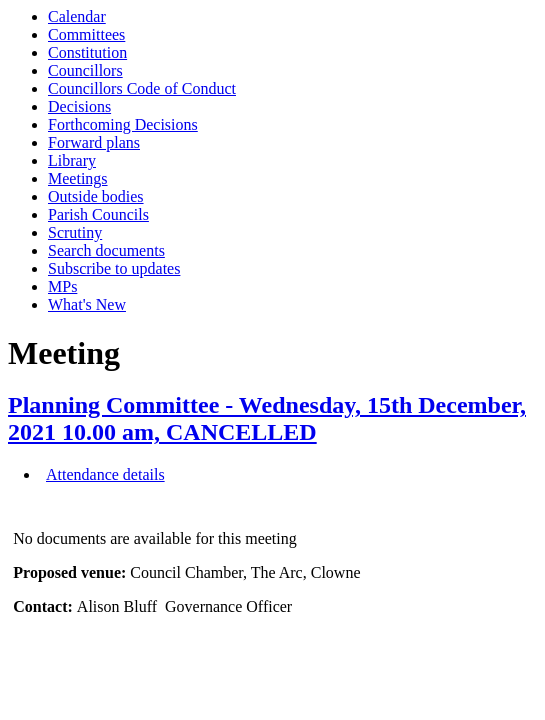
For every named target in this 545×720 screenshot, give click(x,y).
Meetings (78, 178)
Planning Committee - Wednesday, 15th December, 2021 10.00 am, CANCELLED (267, 418)
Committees (86, 34)
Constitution (87, 52)
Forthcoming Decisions (123, 124)
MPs (62, 286)
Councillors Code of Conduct (142, 88)
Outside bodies (96, 196)
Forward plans (94, 142)
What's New (87, 304)
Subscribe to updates (114, 268)
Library (72, 160)
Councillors (85, 70)
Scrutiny (75, 232)
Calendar (77, 16)
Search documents (106, 250)
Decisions (79, 106)
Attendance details (105, 474)
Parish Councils (98, 214)
